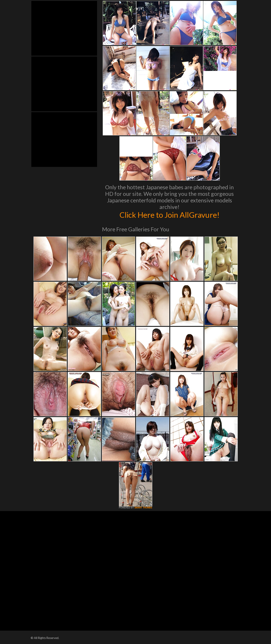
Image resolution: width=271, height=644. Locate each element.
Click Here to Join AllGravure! (169, 215)
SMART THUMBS (143, 508)
